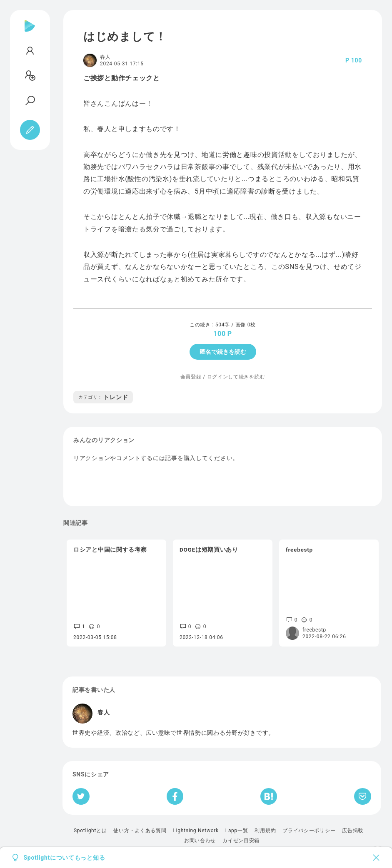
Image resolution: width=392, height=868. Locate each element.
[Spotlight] (30, 32)
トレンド (103, 397)
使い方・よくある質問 (140, 831)
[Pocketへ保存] (363, 796)
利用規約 (265, 831)
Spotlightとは (90, 831)
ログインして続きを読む (236, 377)
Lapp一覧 (237, 831)
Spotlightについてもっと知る (65, 858)
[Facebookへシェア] (175, 796)
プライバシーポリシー (309, 831)
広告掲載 (353, 831)
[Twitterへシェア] (81, 796)
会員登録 (191, 377)
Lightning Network (196, 831)
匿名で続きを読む (223, 352)
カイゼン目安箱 (241, 841)
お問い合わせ (200, 841)
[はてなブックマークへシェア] (269, 796)
